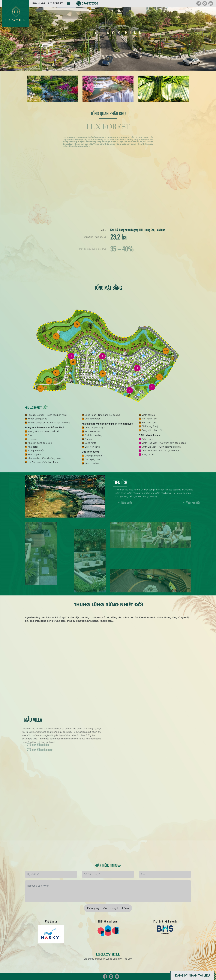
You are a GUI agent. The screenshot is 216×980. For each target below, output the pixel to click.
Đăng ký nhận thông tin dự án (108, 908)
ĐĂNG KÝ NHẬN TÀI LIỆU (192, 975)
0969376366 (90, 3)
